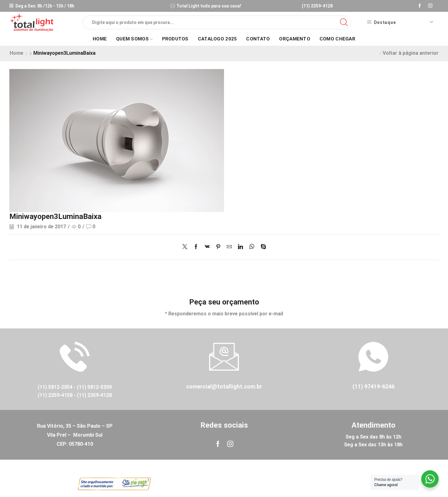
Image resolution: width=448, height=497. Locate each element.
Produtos (175, 39)
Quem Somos (134, 39)
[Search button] (344, 22)
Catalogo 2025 (217, 39)
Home (100, 39)
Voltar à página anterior (411, 53)
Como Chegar (337, 39)
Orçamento (295, 39)
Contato (258, 39)
